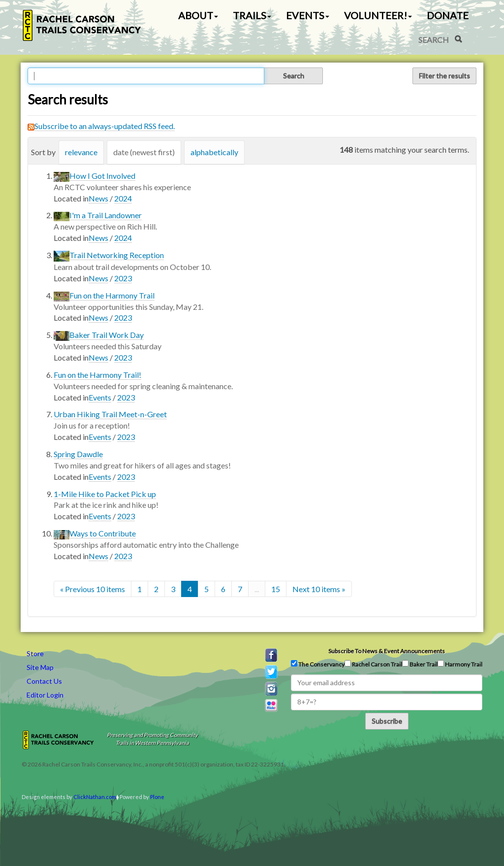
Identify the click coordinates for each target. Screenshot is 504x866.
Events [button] (308, 15)
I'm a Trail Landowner (106, 215)
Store (35, 653)
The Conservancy (318, 664)
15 (276, 589)
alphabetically (214, 152)
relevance (81, 152)
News (98, 198)
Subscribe (387, 721)
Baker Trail (420, 664)
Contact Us (44, 681)
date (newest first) (144, 152)
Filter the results (444, 76)
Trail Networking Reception (117, 255)
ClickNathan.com (95, 797)
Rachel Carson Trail (373, 664)
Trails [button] (252, 15)
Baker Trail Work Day (107, 335)
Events (100, 397)
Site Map (40, 667)
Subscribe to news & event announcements (387, 651)
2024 (123, 198)
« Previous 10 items (93, 589)
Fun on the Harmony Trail (112, 295)
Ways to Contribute (103, 533)
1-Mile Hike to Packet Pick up (105, 494)
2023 (123, 278)
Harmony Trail (460, 664)
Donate (448, 15)
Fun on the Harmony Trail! (97, 375)
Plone (157, 797)
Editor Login (45, 695)
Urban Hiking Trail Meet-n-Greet (110, 414)
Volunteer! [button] (378, 15)
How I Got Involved (102, 176)
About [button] (198, 15)
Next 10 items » (319, 589)
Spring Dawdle (78, 454)
